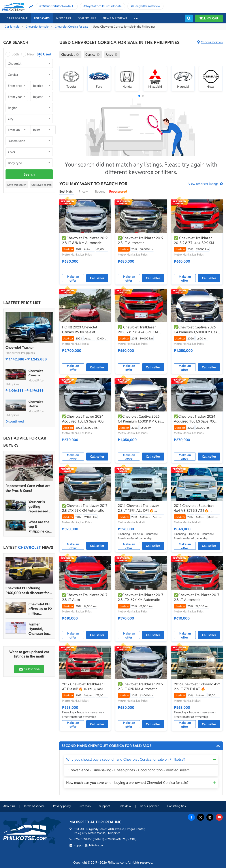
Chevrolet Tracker (20, 348)
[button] (139, 96)
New (31, 54)
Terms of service (34, 806)
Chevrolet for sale (37, 27)
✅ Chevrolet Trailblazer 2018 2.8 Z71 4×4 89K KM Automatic (194, 241)
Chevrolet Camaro (36, 373)
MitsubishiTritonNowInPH (58, 6)
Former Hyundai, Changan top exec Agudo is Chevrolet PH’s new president (40, 629)
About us (9, 806)
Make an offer (73, 278)
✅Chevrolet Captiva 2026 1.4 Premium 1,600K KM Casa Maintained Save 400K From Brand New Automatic (196, 330)
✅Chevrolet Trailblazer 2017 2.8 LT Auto (85, 597)
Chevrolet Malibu (36, 404)
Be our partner (149, 806)
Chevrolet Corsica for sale (71, 27)
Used (47, 54)
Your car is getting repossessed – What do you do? (40, 507)
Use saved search (41, 185)
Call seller (97, 278)
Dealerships (87, 18)
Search (29, 174)
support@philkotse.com (90, 845)
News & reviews (115, 18)
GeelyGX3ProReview (147, 6)
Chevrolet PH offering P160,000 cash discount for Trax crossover (27, 591)
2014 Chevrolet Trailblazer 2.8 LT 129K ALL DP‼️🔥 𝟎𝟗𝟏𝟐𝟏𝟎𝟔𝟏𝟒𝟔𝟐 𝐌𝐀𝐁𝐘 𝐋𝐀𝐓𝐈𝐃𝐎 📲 (138, 508)
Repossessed (118, 191)
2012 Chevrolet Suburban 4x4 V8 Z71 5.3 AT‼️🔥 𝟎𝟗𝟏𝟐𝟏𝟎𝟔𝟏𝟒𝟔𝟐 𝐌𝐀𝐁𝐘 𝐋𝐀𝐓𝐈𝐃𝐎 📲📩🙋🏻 (194, 508)
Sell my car (209, 18)
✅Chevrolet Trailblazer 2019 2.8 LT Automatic (141, 240)
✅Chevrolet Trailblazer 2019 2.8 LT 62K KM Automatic (85, 240)
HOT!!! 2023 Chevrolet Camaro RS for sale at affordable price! (80, 330)
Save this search (17, 185)
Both (15, 54)
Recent (100, 191)
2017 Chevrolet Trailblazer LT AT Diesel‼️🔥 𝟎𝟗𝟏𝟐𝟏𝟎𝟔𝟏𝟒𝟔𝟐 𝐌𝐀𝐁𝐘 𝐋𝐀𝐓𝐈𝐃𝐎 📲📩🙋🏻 (85, 687)
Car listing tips (177, 806)
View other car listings (203, 184)
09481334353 (83, 839)
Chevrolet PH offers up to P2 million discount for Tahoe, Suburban (40, 609)
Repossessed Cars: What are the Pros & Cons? (28, 488)
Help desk (125, 806)
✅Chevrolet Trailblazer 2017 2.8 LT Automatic (197, 597)
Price (85, 191)
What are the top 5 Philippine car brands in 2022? (39, 527)
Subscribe (29, 669)
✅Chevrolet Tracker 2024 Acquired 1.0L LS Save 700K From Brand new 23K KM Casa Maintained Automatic (84, 419)
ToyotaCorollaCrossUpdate (104, 6)
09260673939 (116, 839)
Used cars (42, 18)
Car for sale (12, 27)
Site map (85, 806)
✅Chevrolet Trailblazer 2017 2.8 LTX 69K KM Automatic (85, 508)
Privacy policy (62, 806)
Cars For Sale (17, 18)
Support (105, 806)
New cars (64, 18)
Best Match (67, 191)
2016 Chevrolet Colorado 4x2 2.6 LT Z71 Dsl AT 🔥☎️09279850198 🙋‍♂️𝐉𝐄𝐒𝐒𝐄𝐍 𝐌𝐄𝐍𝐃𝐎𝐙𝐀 (197, 687)
